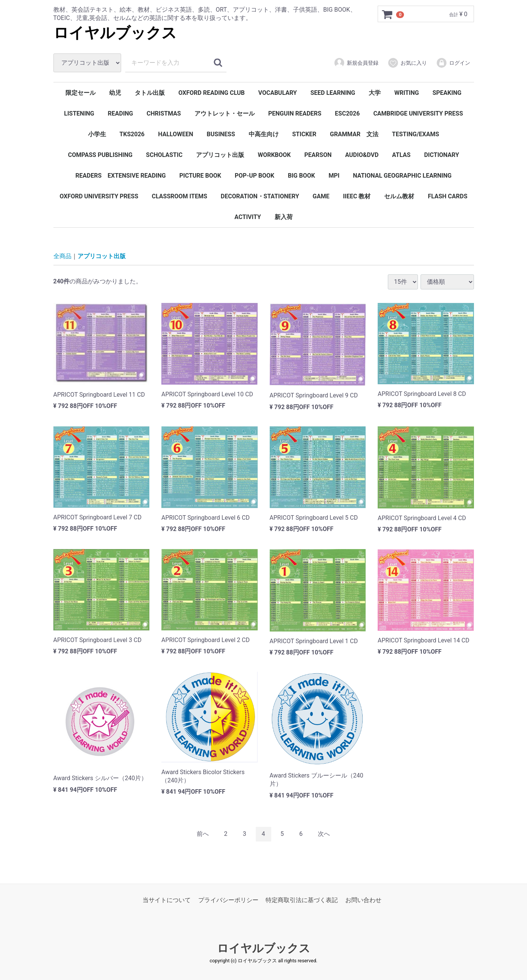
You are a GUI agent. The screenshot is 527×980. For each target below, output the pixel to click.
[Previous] (203, 834)
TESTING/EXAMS (415, 134)
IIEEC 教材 (357, 196)
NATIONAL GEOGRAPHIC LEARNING (402, 176)
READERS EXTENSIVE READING (121, 176)
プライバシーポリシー (228, 900)
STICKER (304, 134)
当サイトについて (167, 900)
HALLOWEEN (175, 134)
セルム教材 (399, 196)
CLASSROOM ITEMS (180, 196)
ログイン (453, 63)
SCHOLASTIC (164, 155)
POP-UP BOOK (254, 176)
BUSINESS (221, 134)
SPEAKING (447, 93)
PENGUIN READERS (295, 113)
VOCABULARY (278, 93)
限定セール (80, 93)
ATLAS (401, 155)
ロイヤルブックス (115, 33)
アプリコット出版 (220, 155)
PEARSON (318, 155)
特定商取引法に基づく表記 (302, 900)
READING (120, 113)
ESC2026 (347, 113)
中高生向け (264, 134)
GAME (321, 196)
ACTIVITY (248, 217)
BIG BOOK (301, 176)
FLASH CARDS (447, 196)
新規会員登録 (356, 63)
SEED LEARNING (333, 93)
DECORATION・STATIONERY (260, 196)
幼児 (115, 93)
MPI (334, 176)
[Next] (324, 834)
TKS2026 (132, 134)
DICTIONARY (441, 155)
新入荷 (284, 217)
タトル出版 (150, 93)
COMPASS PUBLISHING (100, 155)
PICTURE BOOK (200, 176)
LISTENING (79, 113)
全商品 (62, 256)
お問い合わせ (363, 900)
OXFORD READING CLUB (211, 93)
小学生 (97, 134)
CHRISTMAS (164, 113)
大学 (375, 93)
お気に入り (407, 63)
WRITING (407, 93)
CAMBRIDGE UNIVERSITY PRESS (418, 113)
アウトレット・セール (225, 113)
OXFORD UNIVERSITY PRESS (99, 196)
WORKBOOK (274, 155)
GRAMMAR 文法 (354, 134)
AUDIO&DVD (362, 155)
